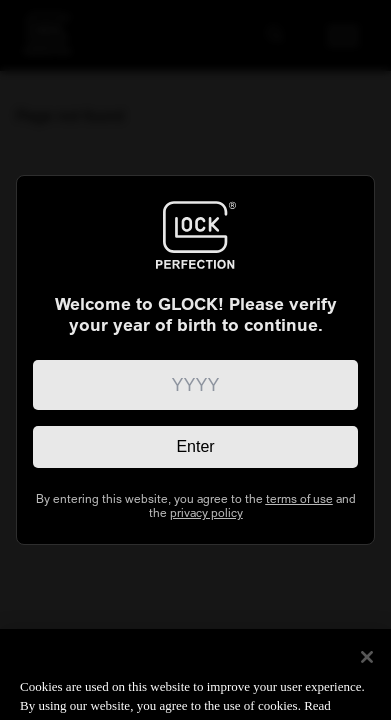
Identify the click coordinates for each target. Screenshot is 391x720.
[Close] (367, 673)
